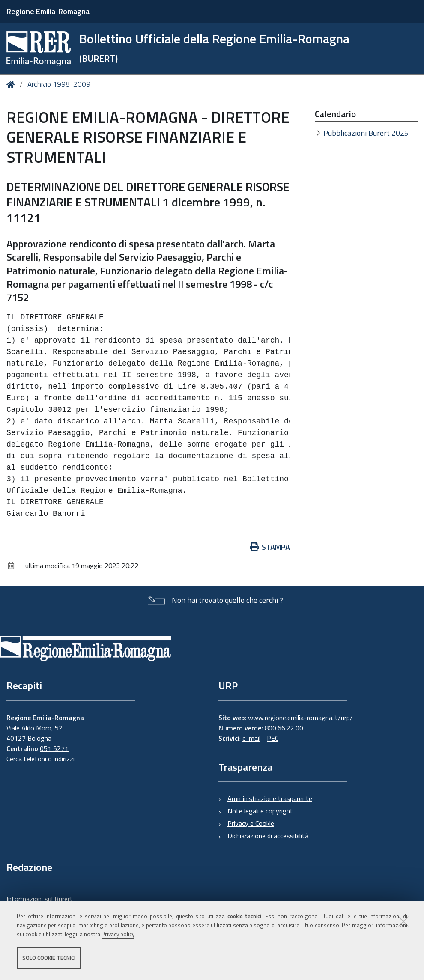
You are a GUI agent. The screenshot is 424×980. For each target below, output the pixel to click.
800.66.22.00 (284, 728)
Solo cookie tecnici (49, 958)
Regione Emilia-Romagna (48, 11)
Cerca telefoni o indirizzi (40, 759)
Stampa (270, 547)
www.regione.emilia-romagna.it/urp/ (300, 718)
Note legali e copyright (260, 811)
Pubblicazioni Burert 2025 (366, 133)
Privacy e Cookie (251, 823)
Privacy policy (118, 934)
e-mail (251, 738)
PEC (273, 738)
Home (12, 85)
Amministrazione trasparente (270, 798)
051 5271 (54, 748)
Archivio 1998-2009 (59, 84)
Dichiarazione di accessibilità (268, 836)
